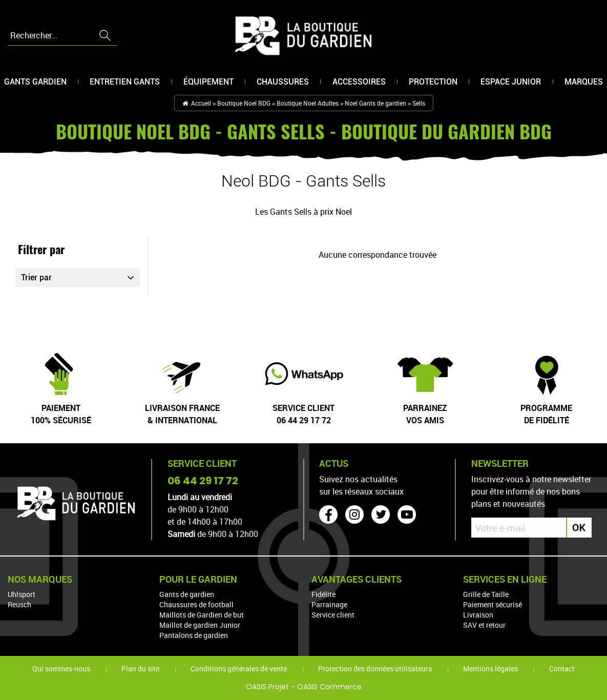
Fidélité (323, 594)
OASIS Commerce (329, 687)
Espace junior (511, 83)
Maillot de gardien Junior (200, 625)
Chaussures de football (196, 604)
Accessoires (359, 83)
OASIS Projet (267, 687)
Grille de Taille (486, 594)
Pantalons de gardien (194, 635)
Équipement (208, 83)
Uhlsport (22, 594)
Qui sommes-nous (61, 668)
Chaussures (283, 83)
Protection (433, 83)
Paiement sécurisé (493, 604)
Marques (584, 83)
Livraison (478, 615)
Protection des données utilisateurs (375, 668)
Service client (333, 615)
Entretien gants (125, 83)
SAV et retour (484, 625)
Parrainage (329, 604)
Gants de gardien (187, 594)
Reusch (19, 604)
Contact (562, 668)
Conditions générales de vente (239, 668)
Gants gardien (35, 83)
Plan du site (140, 668)
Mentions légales (490, 668)
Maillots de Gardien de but (202, 615)
